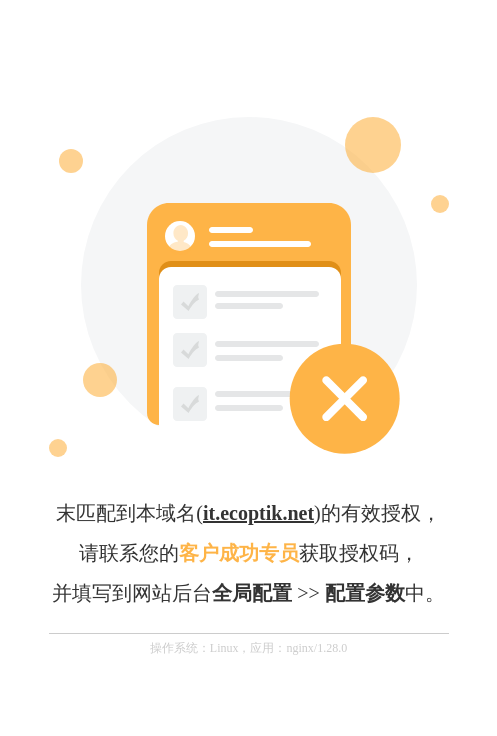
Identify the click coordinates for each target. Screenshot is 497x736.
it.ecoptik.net (258, 513)
